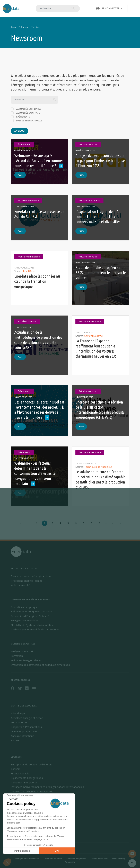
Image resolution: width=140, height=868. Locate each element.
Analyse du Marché (22, 651)
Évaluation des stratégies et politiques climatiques (40, 665)
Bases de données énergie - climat (31, 576)
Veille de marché (20, 585)
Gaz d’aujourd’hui (94, 336)
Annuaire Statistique (23, 736)
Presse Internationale (29, 121)
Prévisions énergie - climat (26, 581)
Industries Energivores (24, 782)
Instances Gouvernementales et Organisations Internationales (47, 787)
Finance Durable (20, 773)
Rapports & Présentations (26, 727)
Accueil (14, 27)
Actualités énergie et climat (27, 718)
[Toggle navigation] (134, 8)
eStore (15, 740)
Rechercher (73, 8)
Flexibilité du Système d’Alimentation (32, 625)
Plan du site (70, 862)
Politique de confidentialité (27, 859)
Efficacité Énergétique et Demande (31, 611)
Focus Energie (19, 722)
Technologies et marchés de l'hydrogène (35, 629)
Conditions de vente (53, 859)
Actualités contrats (28, 113)
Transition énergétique (24, 607)
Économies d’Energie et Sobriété (30, 616)
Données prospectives (24, 731)
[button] (109, 8)
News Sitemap (119, 859)
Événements (23, 117)
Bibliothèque (18, 713)
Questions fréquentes (76, 859)
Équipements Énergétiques (27, 778)
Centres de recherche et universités (32, 791)
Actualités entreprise (29, 109)
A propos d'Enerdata (30, 27)
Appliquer (20, 131)
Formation (17, 656)
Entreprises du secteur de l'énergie (32, 764)
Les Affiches (30, 271)
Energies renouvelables (25, 620)
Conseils (16, 769)
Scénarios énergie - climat (26, 660)
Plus (20, 175)
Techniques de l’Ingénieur (98, 467)
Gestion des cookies (99, 859)
